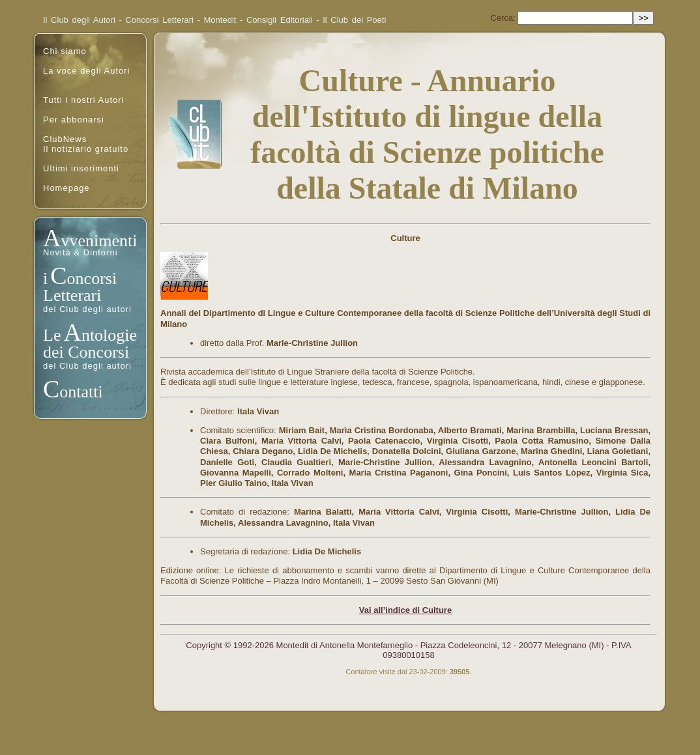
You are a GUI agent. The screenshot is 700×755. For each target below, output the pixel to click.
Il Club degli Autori (79, 20)
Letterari (72, 295)
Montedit (220, 20)
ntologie (109, 335)
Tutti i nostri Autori (84, 100)
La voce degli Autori (86, 71)
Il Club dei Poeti (354, 20)
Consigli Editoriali (280, 20)
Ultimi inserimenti (81, 168)
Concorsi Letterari (159, 20)
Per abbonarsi (74, 120)
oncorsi (92, 278)
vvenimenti (99, 241)
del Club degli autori (87, 309)
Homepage (66, 188)
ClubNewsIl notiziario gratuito (86, 144)
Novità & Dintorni (80, 252)
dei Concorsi (86, 352)
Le (52, 335)
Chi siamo (65, 51)
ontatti (81, 392)
